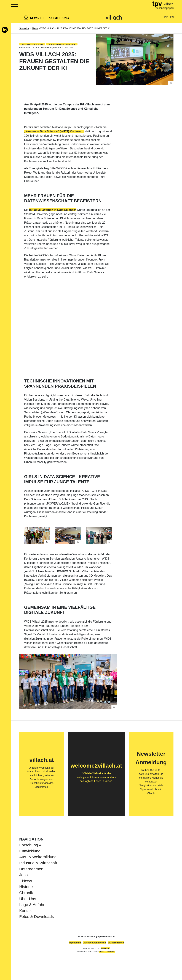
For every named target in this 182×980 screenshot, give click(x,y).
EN (172, 17)
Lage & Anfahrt (32, 905)
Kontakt (26, 911)
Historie (26, 887)
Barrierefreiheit (116, 943)
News (35, 28)
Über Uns (28, 899)
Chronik (26, 893)
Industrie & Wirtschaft (38, 863)
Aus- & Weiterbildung (32, 44)
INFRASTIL (105, 948)
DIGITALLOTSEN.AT (107, 952)
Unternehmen (31, 869)
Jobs (23, 875)
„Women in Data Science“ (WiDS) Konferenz (54, 131)
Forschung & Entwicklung (62, 44)
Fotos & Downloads (36, 917)
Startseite (24, 28)
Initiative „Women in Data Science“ (53, 210)
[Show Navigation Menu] (10, 5)
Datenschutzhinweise (94, 943)
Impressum (75, 943)
